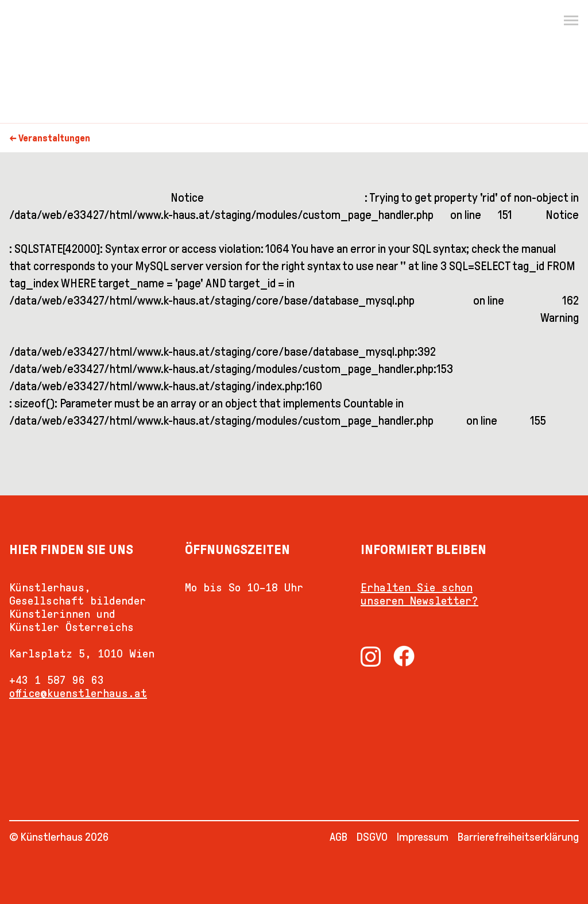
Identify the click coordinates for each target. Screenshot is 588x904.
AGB (339, 837)
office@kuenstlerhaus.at (78, 693)
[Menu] (571, 21)
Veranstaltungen (54, 138)
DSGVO (372, 837)
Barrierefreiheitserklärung (518, 837)
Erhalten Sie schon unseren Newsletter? (419, 594)
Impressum (423, 837)
